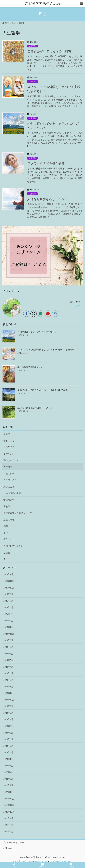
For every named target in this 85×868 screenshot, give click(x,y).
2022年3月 (8, 779)
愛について (9, 500)
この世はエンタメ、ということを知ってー (38, 332)
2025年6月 (8, 608)
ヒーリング (9, 454)
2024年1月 (8, 687)
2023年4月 (8, 739)
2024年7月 (8, 647)
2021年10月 (9, 812)
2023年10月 (9, 700)
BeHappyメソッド (12, 460)
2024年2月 (8, 680)
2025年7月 (8, 601)
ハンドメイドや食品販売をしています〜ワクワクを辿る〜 (46, 350)
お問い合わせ (9, 848)
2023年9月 (8, 706)
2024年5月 (8, 660)
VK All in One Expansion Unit (61, 861)
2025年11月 (9, 581)
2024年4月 (8, 667)
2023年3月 (8, 746)
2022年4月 (8, 772)
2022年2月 (8, 785)
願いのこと (9, 487)
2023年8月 (8, 713)
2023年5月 (8, 733)
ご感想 (7, 553)
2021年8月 (8, 825)
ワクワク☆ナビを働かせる (46, 163)
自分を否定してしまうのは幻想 (49, 51)
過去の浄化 (9, 520)
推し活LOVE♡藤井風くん (30, 367)
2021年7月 (8, 832)
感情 (6, 526)
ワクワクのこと (11, 480)
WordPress (26, 861)
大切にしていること (13, 546)
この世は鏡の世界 (12, 493)
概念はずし (9, 539)
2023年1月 (8, 759)
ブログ (7, 434)
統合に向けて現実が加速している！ (35, 408)
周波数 (7, 507)
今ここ (7, 559)
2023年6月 (8, 726)
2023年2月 (8, 753)
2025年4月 (8, 621)
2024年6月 (8, 654)
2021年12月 (9, 799)
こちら (79, 306)
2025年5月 (8, 614)
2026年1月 (8, 574)
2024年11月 (9, 634)
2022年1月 (8, 792)
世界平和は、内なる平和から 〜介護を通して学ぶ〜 (44, 390)
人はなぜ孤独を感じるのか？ (48, 199)
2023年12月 (9, 693)
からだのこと (10, 447)
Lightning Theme (40, 861)
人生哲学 (32, 46)
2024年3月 (8, 673)
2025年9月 (8, 594)
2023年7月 (8, 719)
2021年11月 (9, 805)
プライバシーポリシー (13, 843)
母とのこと (9, 441)
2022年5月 (8, 766)
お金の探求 (9, 474)
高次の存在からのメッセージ (18, 513)
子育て (7, 533)
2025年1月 (8, 627)
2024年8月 (8, 640)
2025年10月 (9, 588)
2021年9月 (8, 818)
